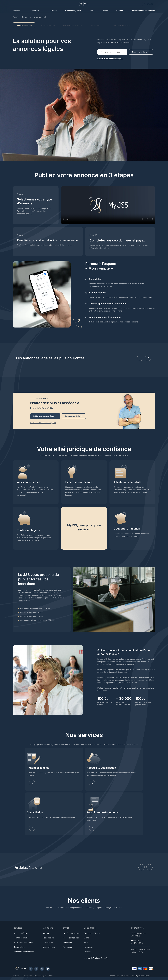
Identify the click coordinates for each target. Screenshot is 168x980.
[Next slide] (148, 358)
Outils (52, 11)
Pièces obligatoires (71, 938)
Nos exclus (68, 947)
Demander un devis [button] (141, 52)
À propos (46, 933)
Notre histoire (48, 938)
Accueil (16, 17)
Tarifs (105, 11)
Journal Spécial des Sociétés (143, 11)
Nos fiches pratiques (72, 933)
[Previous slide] (140, 358)
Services (16, 11)
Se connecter (149, 4)
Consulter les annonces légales (110, 59)
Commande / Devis (73, 11)
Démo (92, 11)
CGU (51, 976)
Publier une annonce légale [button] (112, 52)
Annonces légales (38, 768)
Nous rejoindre (49, 947)
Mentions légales (41, 976)
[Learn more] (92, 783)
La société (35, 11)
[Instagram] (42, 969)
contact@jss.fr (137, 940)
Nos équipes (48, 942)
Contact (119, 11)
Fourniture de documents (121, 25)
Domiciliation (97, 25)
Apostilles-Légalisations (73, 25)
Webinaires (68, 942)
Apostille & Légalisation (101, 768)
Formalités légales (47, 25)
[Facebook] (36, 969)
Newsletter (88, 947)
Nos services (26, 17)
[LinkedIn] (31, 969)
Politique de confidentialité (22, 976)
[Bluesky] (48, 969)
